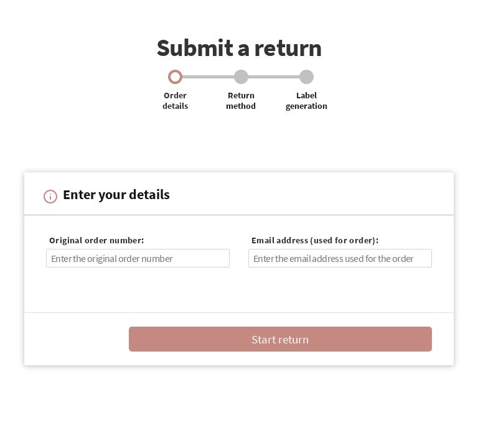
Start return (280, 339)
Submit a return (239, 47)
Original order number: (97, 240)
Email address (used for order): (315, 240)
